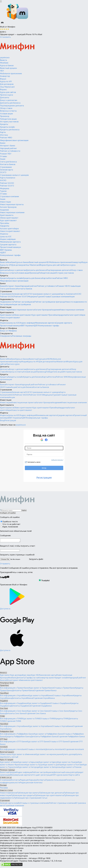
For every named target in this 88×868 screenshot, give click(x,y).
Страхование (6, 167)
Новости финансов (9, 793)
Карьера (33, 781)
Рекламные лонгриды (22, 336)
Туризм (3, 191)
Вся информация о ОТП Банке (13, 742)
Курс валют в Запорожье (51, 768)
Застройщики (6, 304)
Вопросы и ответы (8, 111)
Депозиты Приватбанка (23, 691)
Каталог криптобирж (9, 229)
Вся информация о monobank (13, 750)
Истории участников (9, 122)
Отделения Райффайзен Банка (71, 737)
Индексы (4, 234)
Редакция (25, 781)
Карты (3, 132)
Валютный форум (8, 773)
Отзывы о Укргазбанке (62, 727)
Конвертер (5, 76)
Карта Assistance (8, 178)
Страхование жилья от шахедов (14, 175)
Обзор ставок (6, 108)
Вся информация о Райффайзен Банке (17, 735)
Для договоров (7, 84)
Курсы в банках (7, 66)
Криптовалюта (7, 215)
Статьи (44, 799)
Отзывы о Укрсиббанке (63, 696)
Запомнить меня (34, 462)
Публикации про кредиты (23, 796)
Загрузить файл (22, 560)
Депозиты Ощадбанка (21, 706)
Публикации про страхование (27, 799)
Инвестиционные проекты (12, 204)
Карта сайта (74, 776)
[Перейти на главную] (17, 47)
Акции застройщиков (21, 304)
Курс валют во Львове (68, 763)
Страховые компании (9, 196)
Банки (3, 143)
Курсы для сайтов (8, 92)
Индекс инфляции (8, 239)
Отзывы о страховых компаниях (35, 804)
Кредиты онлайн (7, 127)
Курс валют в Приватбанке (41, 688)
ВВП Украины (6, 250)
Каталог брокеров (8, 207)
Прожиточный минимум (10, 247)
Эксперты (41, 781)
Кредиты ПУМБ (62, 719)
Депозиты (5, 98)
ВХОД (44, 468)
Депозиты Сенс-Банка (15, 714)
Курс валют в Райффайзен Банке (49, 735)
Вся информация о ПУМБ (11, 719)
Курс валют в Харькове (28, 763)
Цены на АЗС (6, 237)
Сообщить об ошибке (8, 513)
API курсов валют (61, 776)
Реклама (4, 788)
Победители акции (8, 119)
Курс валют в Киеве (9, 763)
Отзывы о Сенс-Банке (60, 712)
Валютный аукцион (8, 68)
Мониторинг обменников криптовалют (25, 681)
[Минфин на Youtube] (8, 578)
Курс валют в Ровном (72, 768)
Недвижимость (7, 299)
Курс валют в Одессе (48, 763)
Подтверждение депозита (12, 106)
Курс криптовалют (8, 220)
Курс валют (5, 676)
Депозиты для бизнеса (10, 103)
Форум (3, 79)
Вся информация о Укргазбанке (14, 727)
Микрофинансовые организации (14, 140)
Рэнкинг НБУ (6, 154)
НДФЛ (3, 253)
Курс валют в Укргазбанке (40, 727)
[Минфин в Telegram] (2, 578)
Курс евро (27, 676)
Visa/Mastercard (7, 87)
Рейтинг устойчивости (10, 151)
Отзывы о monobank (36, 750)
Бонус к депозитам (9, 100)
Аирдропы (5, 226)
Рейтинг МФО (6, 138)
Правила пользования (56, 781)
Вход (2, 420)
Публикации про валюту (28, 793)
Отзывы (3, 156)
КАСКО (3, 180)
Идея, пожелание (10, 527)
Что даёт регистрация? (43, 776)
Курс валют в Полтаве (73, 765)
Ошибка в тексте (10, 522)
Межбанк (4, 63)
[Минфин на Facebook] (0, 578)
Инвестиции (5, 202)
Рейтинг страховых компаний (63, 804)
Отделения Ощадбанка (41, 706)
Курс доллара (16, 676)
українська (5, 58)
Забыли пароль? (57, 460)
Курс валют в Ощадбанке (39, 704)
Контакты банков (8, 164)
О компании (5, 781)
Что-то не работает (11, 524)
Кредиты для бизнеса (10, 130)
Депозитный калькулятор (65, 773)
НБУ (2, 71)
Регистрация (10, 420)
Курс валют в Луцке (35, 765)
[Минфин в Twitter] (4, 578)
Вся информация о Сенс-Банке (14, 712)
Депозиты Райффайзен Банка (44, 737)
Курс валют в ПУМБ (31, 719)
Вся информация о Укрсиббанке (14, 696)
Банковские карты (48, 676)
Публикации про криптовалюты (49, 796)
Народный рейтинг (8, 148)
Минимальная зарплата (10, 242)
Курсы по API (6, 82)
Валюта (3, 60)
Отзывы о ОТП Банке (59, 742)
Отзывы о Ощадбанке (60, 704)
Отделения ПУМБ (13, 722)
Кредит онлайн (62, 678)
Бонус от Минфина (8, 328)
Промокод (5, 116)
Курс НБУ (35, 676)
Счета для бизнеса (8, 162)
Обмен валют (6, 755)
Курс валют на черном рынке (49, 755)
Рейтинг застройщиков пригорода (50, 302)
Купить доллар (69, 755)
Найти (24, 510)
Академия (4, 210)
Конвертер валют (47, 678)
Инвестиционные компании (12, 212)
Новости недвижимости (76, 302)
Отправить (5, 564)
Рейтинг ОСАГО (7, 186)
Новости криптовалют (10, 231)
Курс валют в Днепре (53, 765)
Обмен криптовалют (9, 218)
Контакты (15, 781)
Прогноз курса (6, 95)
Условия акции (6, 114)
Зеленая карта (6, 170)
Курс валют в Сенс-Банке (39, 712)
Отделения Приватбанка (45, 691)
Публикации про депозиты (52, 793)
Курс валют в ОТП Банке (38, 742)
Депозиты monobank (55, 750)
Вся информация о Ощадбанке (14, 704)
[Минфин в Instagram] (6, 578)
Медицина (5, 188)
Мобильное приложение (11, 74)
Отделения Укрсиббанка (44, 699)
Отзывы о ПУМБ (48, 719)
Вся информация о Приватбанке (15, 688)
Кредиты (4, 124)
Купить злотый (11, 758)
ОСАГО (3, 172)
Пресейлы (5, 223)
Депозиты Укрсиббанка (22, 699)
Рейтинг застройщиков (24, 302)
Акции (3, 159)
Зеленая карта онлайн (10, 804)
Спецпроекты (6, 333)
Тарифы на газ (32, 678)
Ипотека (4, 135)
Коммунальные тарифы (10, 255)
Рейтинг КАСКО (7, 183)
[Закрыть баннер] (1, 1)
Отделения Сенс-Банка (35, 714)
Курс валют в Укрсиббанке (41, 696)
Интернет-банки (8, 146)
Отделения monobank (74, 750)
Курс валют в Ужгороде (29, 768)
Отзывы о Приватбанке (64, 688)
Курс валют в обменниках (24, 755)
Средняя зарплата (8, 245)
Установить (5, 37)
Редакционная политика (31, 783)
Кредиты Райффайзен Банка (18, 737)
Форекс (3, 90)
